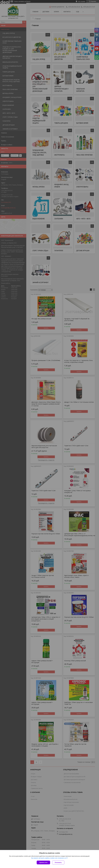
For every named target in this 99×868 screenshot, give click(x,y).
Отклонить (58, 862)
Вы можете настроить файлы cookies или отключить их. (49, 858)
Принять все (43, 862)
